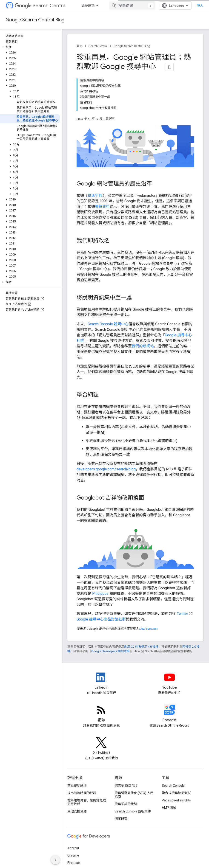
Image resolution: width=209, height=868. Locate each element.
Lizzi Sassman (149, 629)
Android (73, 848)
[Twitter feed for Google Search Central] (101, 746)
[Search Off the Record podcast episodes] (169, 714)
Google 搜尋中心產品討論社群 (101, 619)
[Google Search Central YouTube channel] (169, 681)
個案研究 (121, 819)
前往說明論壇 (77, 786)
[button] (30, 47)
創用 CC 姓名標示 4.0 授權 (141, 647)
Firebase (74, 863)
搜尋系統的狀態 (126, 804)
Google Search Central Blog (35, 20)
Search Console (173, 786)
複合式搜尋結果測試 (176, 793)
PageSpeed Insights (176, 800)
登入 (200, 6)
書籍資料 (102, 206)
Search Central (41, 6)
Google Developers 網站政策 (110, 651)
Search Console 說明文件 (133, 811)
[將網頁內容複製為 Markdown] (169, 67)
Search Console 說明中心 (108, 324)
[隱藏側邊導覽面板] (55, 860)
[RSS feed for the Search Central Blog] (101, 714)
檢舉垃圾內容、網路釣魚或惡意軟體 (87, 802)
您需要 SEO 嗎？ (126, 786)
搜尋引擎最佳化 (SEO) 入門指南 (134, 795)
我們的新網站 (143, 346)
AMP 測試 (169, 808)
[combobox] (132, 6)
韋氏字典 (95, 195)
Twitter (182, 614)
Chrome (73, 855)
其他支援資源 (77, 811)
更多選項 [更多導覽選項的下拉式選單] (88, 6)
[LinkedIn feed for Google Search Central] (101, 681)
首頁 (80, 46)
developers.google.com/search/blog (106, 469)
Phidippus (100, 594)
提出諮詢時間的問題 (82, 793)
